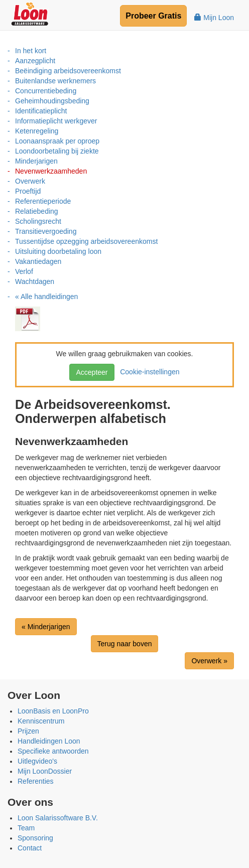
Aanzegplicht (35, 61)
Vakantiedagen (38, 261)
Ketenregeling (37, 131)
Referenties (36, 781)
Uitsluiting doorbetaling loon (58, 251)
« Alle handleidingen (46, 297)
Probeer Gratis (153, 16)
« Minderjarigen (46, 627)
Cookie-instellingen (148, 372)
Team (26, 828)
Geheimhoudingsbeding (52, 101)
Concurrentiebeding (46, 91)
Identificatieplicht (41, 111)
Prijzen (28, 731)
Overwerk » (209, 661)
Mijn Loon (214, 18)
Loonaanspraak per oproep (57, 141)
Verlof (24, 271)
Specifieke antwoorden (53, 751)
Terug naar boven (125, 644)
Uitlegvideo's (37, 761)
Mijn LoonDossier (45, 771)
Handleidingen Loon (49, 741)
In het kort (31, 51)
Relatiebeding (37, 211)
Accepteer (92, 372)
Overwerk (30, 181)
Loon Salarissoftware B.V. (58, 818)
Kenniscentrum (41, 721)
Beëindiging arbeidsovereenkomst (68, 71)
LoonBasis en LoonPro (53, 711)
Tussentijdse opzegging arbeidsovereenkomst (86, 241)
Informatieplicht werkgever (56, 121)
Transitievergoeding (46, 231)
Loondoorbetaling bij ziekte (57, 151)
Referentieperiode (43, 201)
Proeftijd (28, 191)
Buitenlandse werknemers (55, 81)
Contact (30, 848)
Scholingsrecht (38, 221)
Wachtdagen (35, 281)
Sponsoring (35, 838)
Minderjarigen (36, 161)
